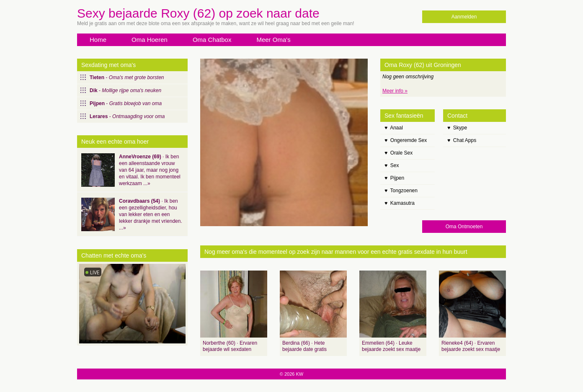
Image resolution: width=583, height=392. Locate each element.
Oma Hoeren (150, 40)
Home (98, 40)
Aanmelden (464, 17)
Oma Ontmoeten (464, 227)
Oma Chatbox (212, 40)
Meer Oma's (273, 40)
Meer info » (395, 91)
